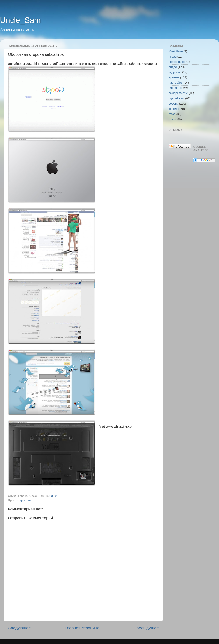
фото (172, 119)
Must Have (176, 51)
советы (173, 104)
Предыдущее (146, 628)
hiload (173, 57)
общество (175, 88)
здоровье (175, 72)
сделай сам (177, 98)
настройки (176, 83)
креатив (25, 500)
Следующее (19, 628)
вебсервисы (177, 62)
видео (173, 67)
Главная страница (82, 628)
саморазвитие (178, 93)
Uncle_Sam (20, 20)
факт (172, 114)
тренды (174, 109)
